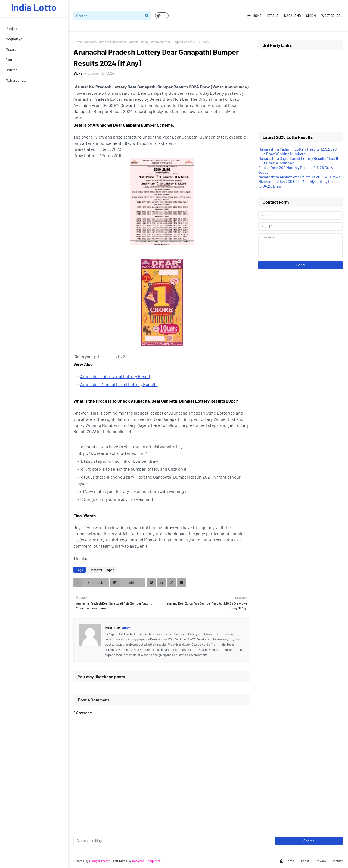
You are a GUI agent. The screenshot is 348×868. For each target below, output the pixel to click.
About (305, 861)
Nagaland (292, 16)
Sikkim (311, 16)
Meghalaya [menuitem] (14, 39)
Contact (337, 861)
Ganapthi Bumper (97, 42)
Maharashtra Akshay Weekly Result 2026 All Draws (299, 177)
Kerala (273, 16)
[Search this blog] (174, 841)
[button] (162, 16)
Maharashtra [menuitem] (16, 80)
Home (254, 16)
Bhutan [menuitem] (12, 70)
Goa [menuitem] (9, 59)
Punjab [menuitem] (11, 28)
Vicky (78, 73)
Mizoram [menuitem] (13, 49)
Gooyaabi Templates (146, 861)
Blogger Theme (100, 861)
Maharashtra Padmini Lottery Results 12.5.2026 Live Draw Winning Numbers (297, 151)
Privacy (321, 861)
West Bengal (332, 16)
